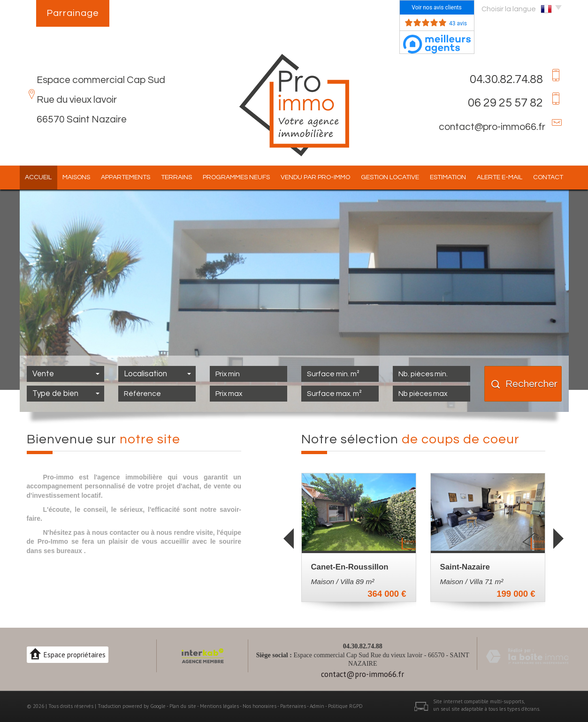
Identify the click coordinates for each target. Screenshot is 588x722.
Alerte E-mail (500, 177)
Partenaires (293, 706)
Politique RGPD (345, 706)
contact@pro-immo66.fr (492, 127)
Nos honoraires (260, 706)
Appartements (126, 177)
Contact (548, 177)
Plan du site (183, 706)
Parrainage (73, 13)
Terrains (176, 177)
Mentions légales (219, 706)
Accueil (38, 177)
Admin (317, 706)
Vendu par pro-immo (315, 177)
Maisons (76, 177)
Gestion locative (390, 177)
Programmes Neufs (236, 177)
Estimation (448, 177)
